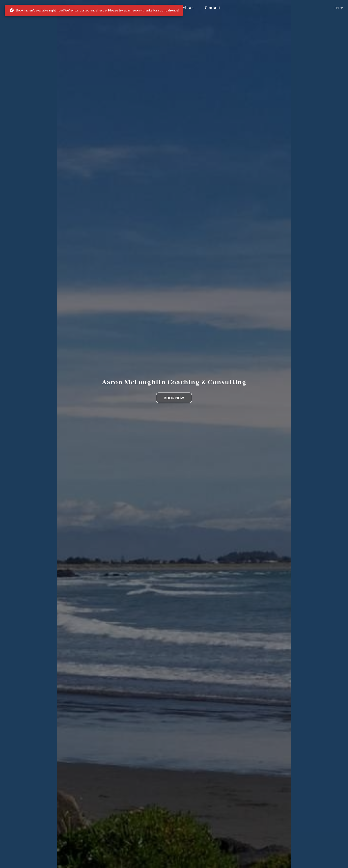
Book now (174, 398)
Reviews (186, 8)
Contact (212, 8)
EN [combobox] (337, 8)
